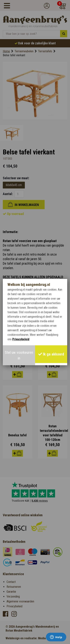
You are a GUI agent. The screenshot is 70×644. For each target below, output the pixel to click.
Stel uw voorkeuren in (19, 355)
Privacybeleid (21, 339)
